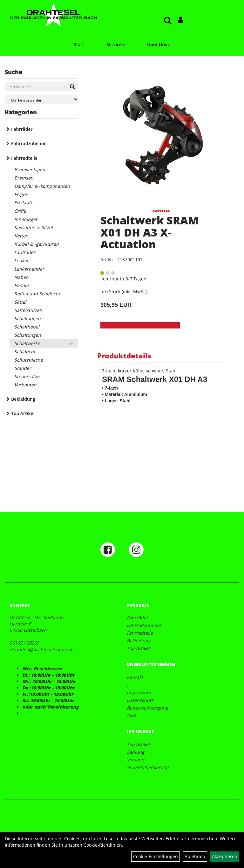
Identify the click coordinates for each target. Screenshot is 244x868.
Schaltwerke (27, 343)
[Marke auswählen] (41, 99)
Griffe (20, 211)
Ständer (23, 368)
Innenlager (26, 219)
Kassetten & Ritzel (34, 227)
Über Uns (159, 44)
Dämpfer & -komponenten (42, 186)
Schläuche (25, 352)
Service (116, 44)
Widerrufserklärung (148, 767)
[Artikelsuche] (168, 21)
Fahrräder (22, 129)
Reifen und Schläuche (38, 294)
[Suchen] (72, 87)
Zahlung (136, 752)
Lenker (21, 261)
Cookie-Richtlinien (103, 845)
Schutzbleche (29, 360)
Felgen (21, 194)
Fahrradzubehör (28, 143)
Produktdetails (124, 356)
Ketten (21, 236)
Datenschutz (140, 700)
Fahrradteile (24, 158)
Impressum (139, 692)
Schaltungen (28, 335)
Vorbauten (25, 385)
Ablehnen (195, 856)
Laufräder (25, 252)
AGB (131, 715)
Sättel (20, 302)
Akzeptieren (225, 856)
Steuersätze (27, 376)
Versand (136, 760)
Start (79, 44)
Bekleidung (23, 399)
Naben (21, 277)
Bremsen (24, 178)
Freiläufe (24, 203)
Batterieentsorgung (147, 708)
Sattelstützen (28, 310)
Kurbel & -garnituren (37, 244)
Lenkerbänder (29, 269)
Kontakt (135, 677)
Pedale (21, 285)
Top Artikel (23, 413)
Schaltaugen (27, 318)
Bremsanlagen (30, 169)
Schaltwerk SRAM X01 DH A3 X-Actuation (149, 232)
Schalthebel (27, 327)
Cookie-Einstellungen (156, 856)
